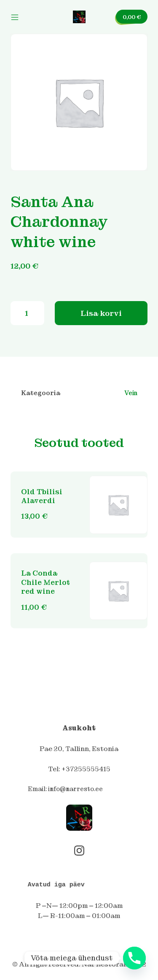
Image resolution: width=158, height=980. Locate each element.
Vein (131, 393)
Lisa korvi (101, 313)
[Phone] (134, 958)
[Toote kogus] (27, 313)
